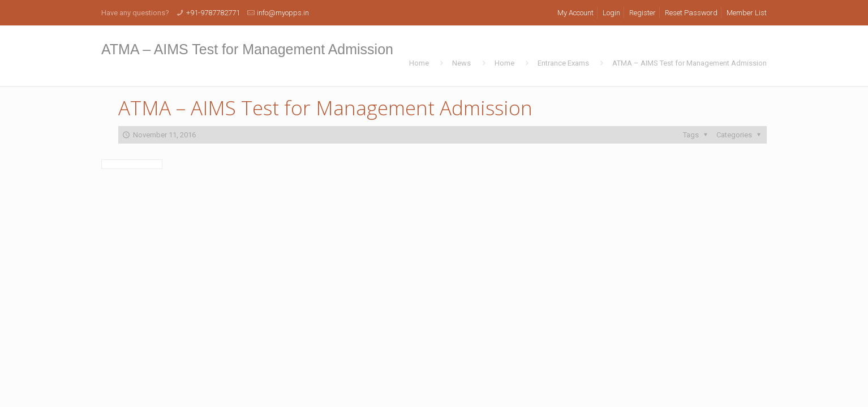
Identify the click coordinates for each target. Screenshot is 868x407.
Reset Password (691, 13)
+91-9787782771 (213, 13)
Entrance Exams (563, 63)
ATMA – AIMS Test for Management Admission (689, 63)
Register (643, 13)
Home (419, 63)
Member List (747, 13)
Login (611, 13)
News (461, 63)
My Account (575, 13)
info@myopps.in (283, 13)
